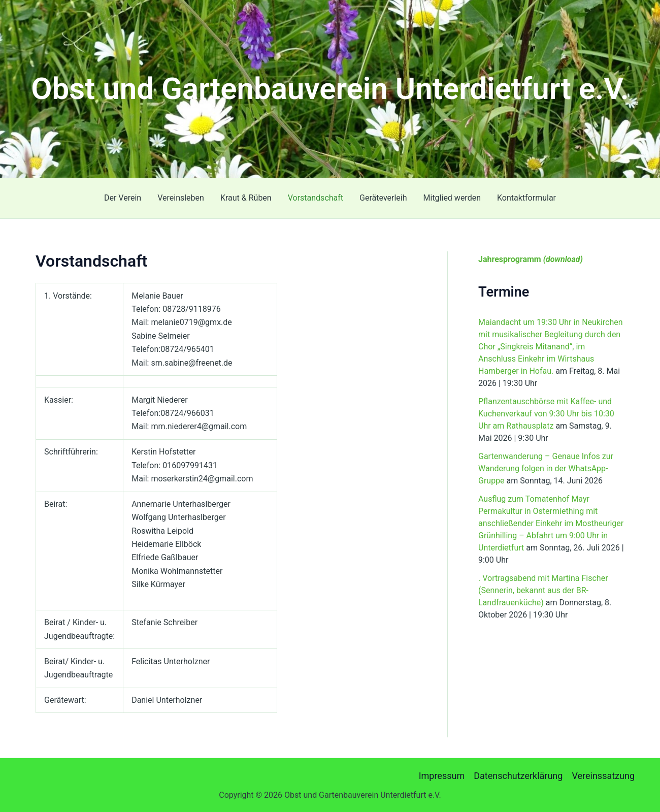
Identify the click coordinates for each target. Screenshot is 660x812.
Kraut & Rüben (246, 198)
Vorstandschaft (316, 198)
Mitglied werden (452, 198)
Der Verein (123, 198)
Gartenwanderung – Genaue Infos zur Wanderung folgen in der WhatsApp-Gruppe (546, 468)
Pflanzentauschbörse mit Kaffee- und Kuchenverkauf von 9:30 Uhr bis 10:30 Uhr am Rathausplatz (546, 414)
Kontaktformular (526, 198)
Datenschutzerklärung (518, 776)
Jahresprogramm (531, 259)
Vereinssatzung (603, 776)
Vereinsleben (181, 198)
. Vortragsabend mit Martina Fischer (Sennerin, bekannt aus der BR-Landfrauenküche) (543, 590)
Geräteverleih (383, 198)
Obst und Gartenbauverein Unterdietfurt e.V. (330, 89)
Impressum (442, 776)
